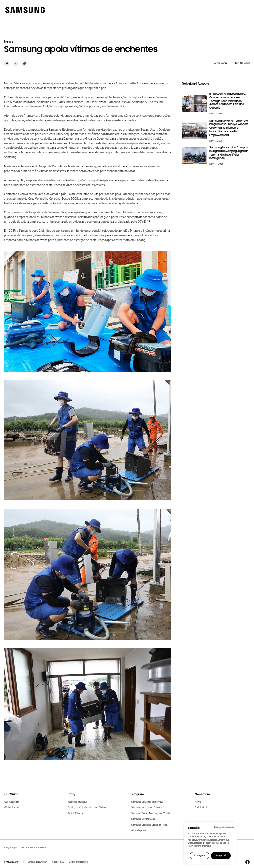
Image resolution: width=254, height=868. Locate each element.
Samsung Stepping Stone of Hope (149, 825)
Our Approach (12, 802)
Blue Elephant (139, 830)
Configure (200, 856)
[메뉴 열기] (242, 9)
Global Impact (12, 807)
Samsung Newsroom (38, 862)
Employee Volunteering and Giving (87, 807)
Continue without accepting (224, 827)
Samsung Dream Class (143, 819)
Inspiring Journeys (78, 802)
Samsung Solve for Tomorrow (147, 802)
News (198, 802)
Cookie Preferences (78, 862)
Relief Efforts (75, 813)
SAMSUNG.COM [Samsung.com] (12, 862)
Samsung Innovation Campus (147, 807)
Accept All (221, 856)
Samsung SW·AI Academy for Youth (150, 813)
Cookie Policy (58, 862)
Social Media (202, 807)
